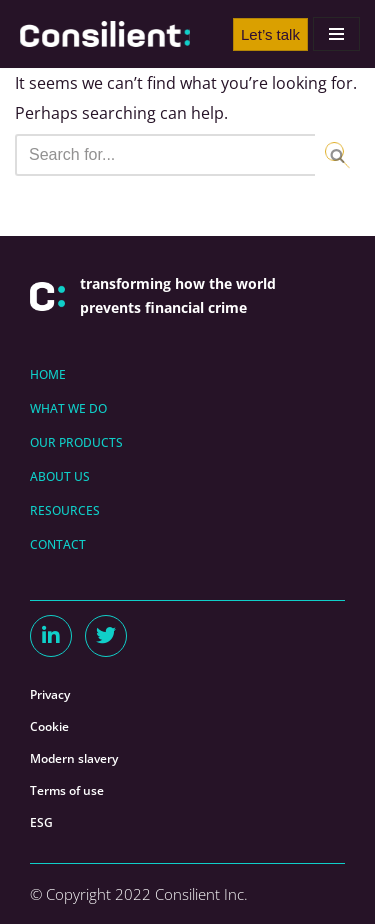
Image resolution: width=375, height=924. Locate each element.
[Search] (165, 155)
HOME (48, 374)
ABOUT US (60, 476)
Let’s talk (270, 34)
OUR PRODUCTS (76, 442)
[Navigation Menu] (336, 34)
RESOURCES (65, 510)
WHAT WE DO (68, 408)
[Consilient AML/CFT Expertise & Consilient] (105, 34)
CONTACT (58, 544)
